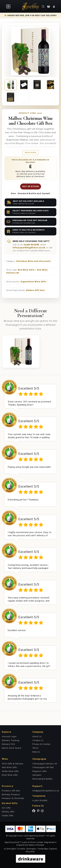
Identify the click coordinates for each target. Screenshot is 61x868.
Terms (35, 748)
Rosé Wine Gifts (10, 775)
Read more (31, 152)
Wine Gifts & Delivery (13, 764)
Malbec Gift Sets (35, 290)
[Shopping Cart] (49, 6)
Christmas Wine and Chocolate (33, 261)
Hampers (37, 775)
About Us (37, 736)
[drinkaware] (31, 859)
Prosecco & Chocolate (13, 798)
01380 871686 (31, 245)
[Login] (54, 6)
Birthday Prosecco (11, 794)
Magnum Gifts (39, 771)
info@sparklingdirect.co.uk (29, 248)
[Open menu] (8, 6)
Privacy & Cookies (41, 744)
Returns (36, 752)
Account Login (9, 736)
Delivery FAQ (8, 744)
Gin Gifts (6, 808)
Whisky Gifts (8, 812)
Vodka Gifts (8, 815)
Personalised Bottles (42, 779)
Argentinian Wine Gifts (33, 282)
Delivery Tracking (11, 740)
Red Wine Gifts (9, 767)
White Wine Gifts (10, 771)
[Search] (43, 6)
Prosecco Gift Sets (11, 791)
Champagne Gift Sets (43, 767)
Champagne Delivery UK (45, 764)
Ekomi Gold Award (11, 748)
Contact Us (38, 740)
